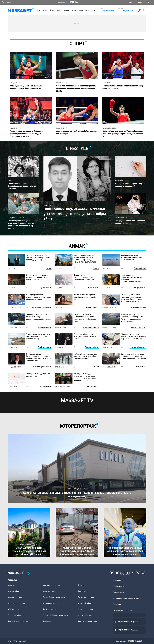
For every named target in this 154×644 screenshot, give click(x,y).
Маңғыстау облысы (139, 327)
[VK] (122, 573)
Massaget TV (90, 10)
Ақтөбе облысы (46, 288)
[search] (145, 10)
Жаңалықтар (42, 10)
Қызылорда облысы (91, 327)
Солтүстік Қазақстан (138, 347)
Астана (49, 268)
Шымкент (95, 367)
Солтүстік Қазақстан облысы (55, 615)
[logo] (21, 10)
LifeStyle (52, 10)
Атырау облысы (140, 288)
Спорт (60, 10)
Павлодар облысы (92, 347)
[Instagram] (133, 573)
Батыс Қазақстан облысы (42, 307)
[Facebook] (128, 573)
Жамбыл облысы (92, 307)
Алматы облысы (93, 288)
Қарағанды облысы (139, 307)
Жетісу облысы (46, 386)
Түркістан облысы (45, 347)
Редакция (117, 604)
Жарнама (6, 2)
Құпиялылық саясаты (122, 610)
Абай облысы (141, 367)
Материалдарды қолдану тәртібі (127, 598)
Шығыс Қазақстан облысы (41, 367)
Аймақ (67, 10)
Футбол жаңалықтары (87, 621)
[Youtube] (117, 573)
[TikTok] (112, 573)
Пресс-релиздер (120, 592)
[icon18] (28, 573)
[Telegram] (138, 573)
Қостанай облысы (45, 327)
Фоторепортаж (77, 10)
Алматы (96, 268)
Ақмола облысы (140, 268)
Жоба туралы (119, 586)
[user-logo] (139, 10)
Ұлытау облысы (93, 386)
